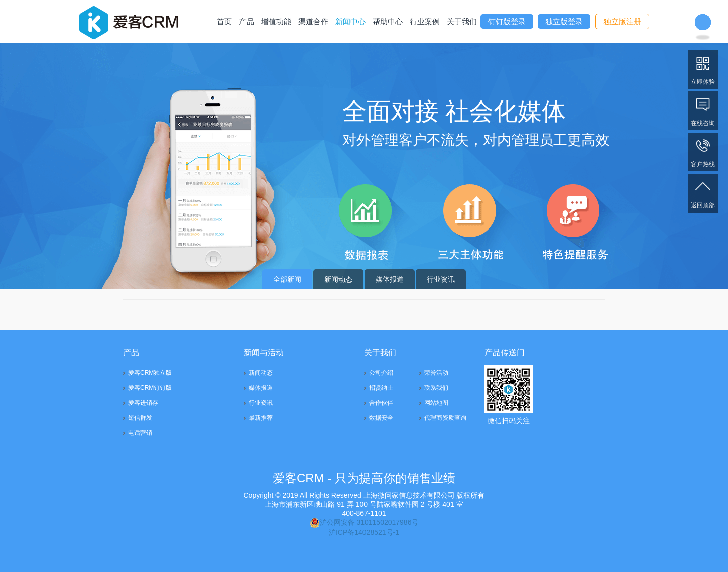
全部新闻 (287, 279)
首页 (224, 21)
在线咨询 (703, 110)
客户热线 (703, 151)
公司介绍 (381, 373)
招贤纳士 (381, 388)
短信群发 (140, 418)
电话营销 (140, 433)
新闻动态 (338, 279)
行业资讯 (441, 279)
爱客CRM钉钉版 (150, 388)
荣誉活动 (436, 373)
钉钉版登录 (507, 21)
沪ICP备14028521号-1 (364, 532)
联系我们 (436, 388)
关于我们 (462, 21)
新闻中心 (350, 21)
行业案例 (425, 21)
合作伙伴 (381, 403)
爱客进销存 (143, 403)
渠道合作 (313, 21)
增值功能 (276, 21)
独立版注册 (622, 21)
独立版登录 (564, 21)
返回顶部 (703, 193)
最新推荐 (261, 418)
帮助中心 (388, 21)
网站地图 (436, 403)
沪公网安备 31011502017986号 (364, 522)
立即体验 (703, 69)
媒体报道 (390, 279)
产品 (247, 21)
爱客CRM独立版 (150, 373)
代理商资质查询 (445, 418)
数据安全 (381, 418)
